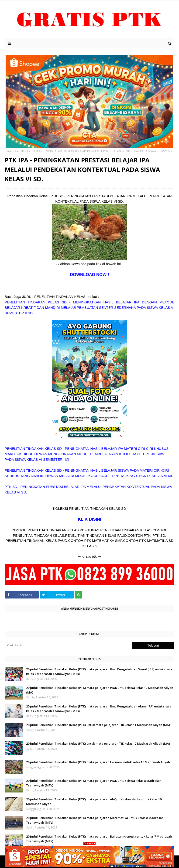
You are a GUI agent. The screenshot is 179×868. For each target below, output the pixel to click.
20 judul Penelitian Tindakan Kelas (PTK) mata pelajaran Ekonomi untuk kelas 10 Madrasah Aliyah (98, 762)
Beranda (10, 151)
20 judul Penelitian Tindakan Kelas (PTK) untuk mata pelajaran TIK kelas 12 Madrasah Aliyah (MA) (98, 743)
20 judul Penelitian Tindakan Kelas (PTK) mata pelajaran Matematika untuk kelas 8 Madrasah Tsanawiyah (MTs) (95, 820)
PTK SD (23, 151)
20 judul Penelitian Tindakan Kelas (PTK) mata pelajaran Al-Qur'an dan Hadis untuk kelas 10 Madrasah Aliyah (94, 802)
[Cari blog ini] (68, 645)
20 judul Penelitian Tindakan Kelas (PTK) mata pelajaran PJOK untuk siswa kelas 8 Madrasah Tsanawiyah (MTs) (94, 783)
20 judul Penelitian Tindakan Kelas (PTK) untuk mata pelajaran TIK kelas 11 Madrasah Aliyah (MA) (98, 725)
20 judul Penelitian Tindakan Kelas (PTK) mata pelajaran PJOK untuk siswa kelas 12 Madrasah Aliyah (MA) (100, 690)
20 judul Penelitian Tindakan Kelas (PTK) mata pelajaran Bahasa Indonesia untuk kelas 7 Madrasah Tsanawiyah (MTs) (99, 839)
